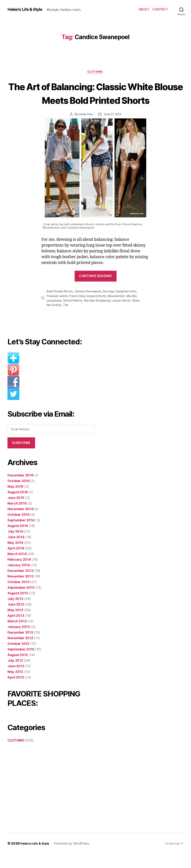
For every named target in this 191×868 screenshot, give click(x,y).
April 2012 (16, 691)
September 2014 (21, 534)
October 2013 (19, 596)
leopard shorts (97, 310)
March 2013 (17, 635)
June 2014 (16, 551)
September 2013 (21, 602)
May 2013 (15, 624)
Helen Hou (85, 129)
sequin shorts (122, 315)
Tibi (66, 319)
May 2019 (15, 501)
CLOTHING (95, 72)
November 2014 (20, 523)
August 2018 (18, 506)
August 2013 (18, 607)
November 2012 (20, 652)
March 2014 (17, 568)
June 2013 (16, 618)
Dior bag (110, 306)
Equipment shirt (128, 306)
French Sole (78, 310)
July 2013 (15, 613)
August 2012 (18, 669)
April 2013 (16, 630)
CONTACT (160, 9)
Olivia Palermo (73, 315)
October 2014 (19, 529)
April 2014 (16, 562)
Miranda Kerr (118, 310)
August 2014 (18, 540)
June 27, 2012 (112, 129)
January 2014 (19, 579)
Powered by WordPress (73, 857)
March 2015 (17, 517)
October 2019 (19, 495)
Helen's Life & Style (27, 9)
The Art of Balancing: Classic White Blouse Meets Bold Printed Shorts (95, 100)
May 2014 (15, 557)
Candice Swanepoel (89, 306)
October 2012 (18, 658)
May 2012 (15, 686)
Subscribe (21, 457)
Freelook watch (57, 310)
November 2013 (20, 590)
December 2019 (20, 489)
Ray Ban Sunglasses (98, 315)
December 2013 (20, 585)
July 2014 (15, 545)
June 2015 (16, 512)
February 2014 (19, 573)
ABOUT (144, 9)
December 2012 (20, 646)
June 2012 (16, 680)
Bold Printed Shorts (60, 306)
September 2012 (21, 663)
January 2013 (19, 641)
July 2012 (15, 674)
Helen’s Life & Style (36, 857)
